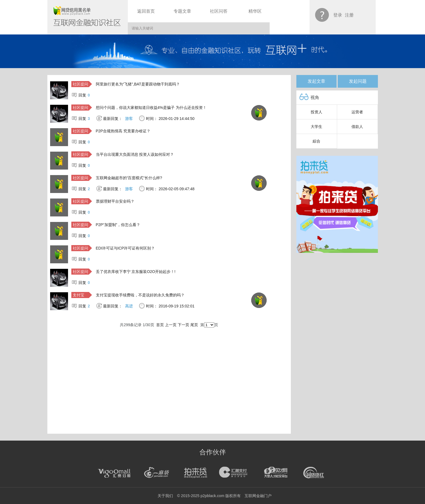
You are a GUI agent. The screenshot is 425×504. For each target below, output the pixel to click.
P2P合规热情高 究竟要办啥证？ (123, 131)
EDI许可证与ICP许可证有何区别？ (125, 248)
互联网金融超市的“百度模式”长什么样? (129, 178)
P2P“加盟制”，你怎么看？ (118, 225)
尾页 (194, 325)
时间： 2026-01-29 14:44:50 (170, 119)
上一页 (171, 325)
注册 (349, 15)
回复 (84, 95)
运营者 (357, 112)
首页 (160, 325)
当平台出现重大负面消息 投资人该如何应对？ (135, 154)
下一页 (183, 325)
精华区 (255, 11)
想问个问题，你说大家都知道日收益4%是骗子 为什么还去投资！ (151, 108)
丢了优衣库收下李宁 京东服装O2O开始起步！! (136, 272)
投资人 (316, 112)
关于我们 (165, 496)
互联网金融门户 (258, 496)
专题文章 (182, 11)
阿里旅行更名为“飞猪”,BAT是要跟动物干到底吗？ (138, 84)
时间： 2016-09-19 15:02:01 (170, 306)
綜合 (316, 141)
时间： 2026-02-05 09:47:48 (170, 189)
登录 (338, 15)
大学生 (316, 127)
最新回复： (118, 119)
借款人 (357, 127)
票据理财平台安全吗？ (115, 201)
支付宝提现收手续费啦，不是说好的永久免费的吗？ (140, 295)
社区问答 (219, 11)
